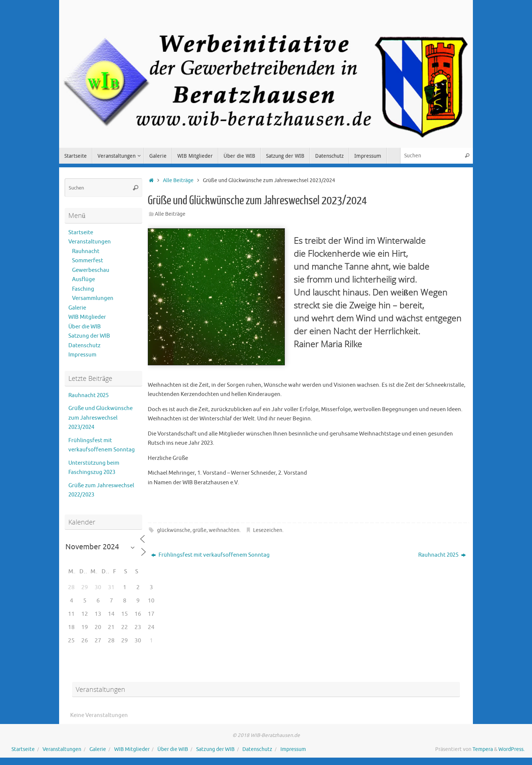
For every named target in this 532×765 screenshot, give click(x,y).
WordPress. (511, 749)
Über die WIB (85, 327)
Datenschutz (84, 346)
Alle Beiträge (178, 180)
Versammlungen (93, 298)
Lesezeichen (268, 530)
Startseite (81, 233)
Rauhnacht (86, 251)
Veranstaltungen (90, 242)
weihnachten (224, 530)
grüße (199, 530)
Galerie (77, 308)
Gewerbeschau (91, 270)
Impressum (82, 355)
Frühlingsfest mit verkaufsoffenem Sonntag (210, 555)
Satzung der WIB (89, 336)
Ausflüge (83, 279)
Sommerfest (88, 261)
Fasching (83, 289)
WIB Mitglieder (87, 317)
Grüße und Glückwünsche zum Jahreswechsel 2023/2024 (100, 418)
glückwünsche (174, 530)
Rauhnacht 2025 (442, 555)
